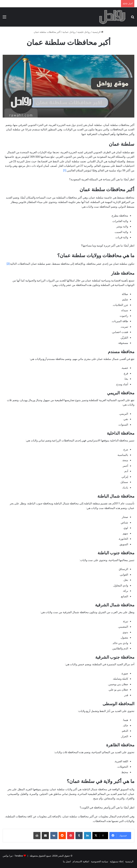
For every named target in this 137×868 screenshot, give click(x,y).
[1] (65, 170)
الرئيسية (98, 32)
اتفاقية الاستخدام (81, 861)
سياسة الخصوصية (100, 861)
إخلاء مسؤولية (117, 861)
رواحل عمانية (69, 32)
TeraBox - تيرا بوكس (13, 856)
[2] (8, 264)
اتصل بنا (67, 861)
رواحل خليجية (84, 32)
